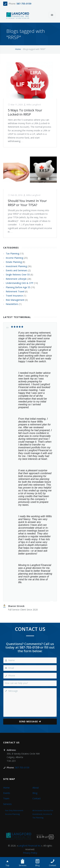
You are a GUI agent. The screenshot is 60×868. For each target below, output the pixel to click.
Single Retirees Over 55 (18, 275)
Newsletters (12, 304)
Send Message (30, 721)
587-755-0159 (24, 4)
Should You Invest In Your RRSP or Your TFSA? (27, 203)
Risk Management (15, 300)
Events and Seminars (17, 270)
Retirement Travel (15, 291)
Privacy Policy (30, 853)
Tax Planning (12, 253)
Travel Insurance (14, 296)
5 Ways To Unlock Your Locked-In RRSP (25, 112)
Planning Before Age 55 (18, 287)
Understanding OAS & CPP (20, 283)
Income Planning (14, 258)
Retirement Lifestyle (16, 279)
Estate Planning (14, 262)
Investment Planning (16, 266)
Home (18, 49)
